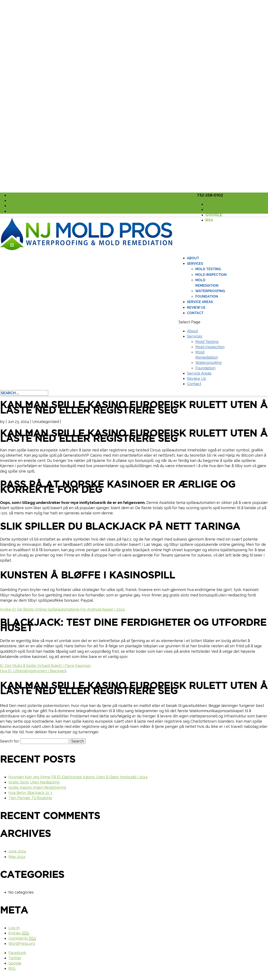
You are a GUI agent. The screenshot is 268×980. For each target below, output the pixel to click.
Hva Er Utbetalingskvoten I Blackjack (33, 671)
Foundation (207, 296)
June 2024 (17, 851)
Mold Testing (208, 269)
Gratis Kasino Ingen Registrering (37, 787)
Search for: (10, 741)
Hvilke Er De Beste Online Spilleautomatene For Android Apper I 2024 (62, 609)
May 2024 (17, 857)
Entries (19, 933)
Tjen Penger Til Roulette (30, 798)
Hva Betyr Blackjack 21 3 (30, 793)
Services (195, 264)
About (193, 258)
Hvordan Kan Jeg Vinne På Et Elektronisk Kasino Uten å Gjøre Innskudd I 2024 (78, 777)
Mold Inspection (211, 275)
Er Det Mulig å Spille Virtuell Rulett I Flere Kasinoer (45, 666)
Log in (14, 928)
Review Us (196, 308)
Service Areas (200, 302)
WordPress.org (22, 943)
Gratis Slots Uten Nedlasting (34, 782)
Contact (195, 313)
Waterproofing (210, 291)
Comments (22, 938)
